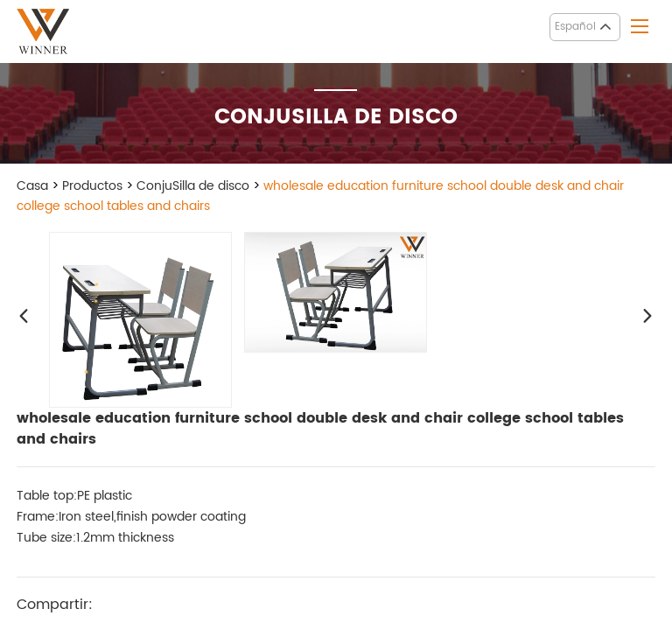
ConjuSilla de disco (193, 186)
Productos (92, 186)
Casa (32, 186)
